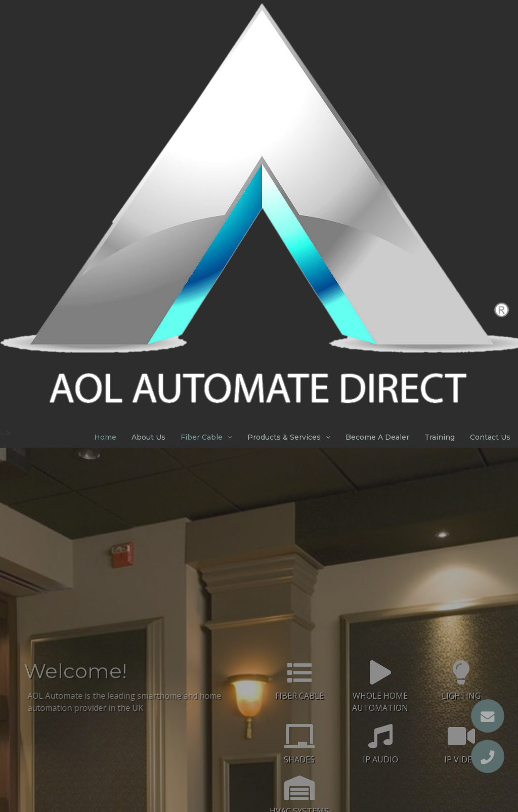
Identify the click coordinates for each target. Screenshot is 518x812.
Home (105, 437)
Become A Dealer (377, 437)
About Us (148, 437)
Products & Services (284, 437)
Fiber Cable (202, 437)
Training (440, 437)
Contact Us (490, 437)
